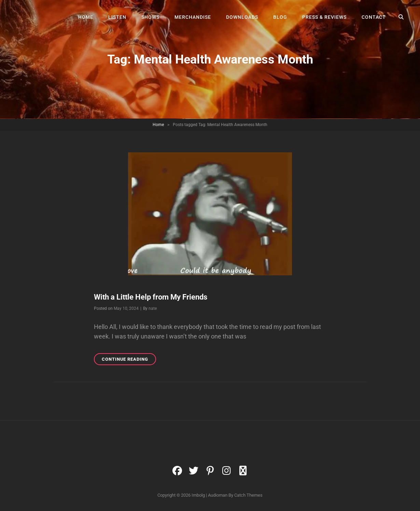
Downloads (242, 17)
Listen (117, 17)
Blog (280, 17)
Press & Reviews (324, 17)
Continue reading (129, 360)
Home (86, 17)
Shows (150, 17)
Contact (374, 17)
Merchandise (193, 17)
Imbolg (198, 495)
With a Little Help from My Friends (151, 297)
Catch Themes (248, 495)
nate (153, 308)
